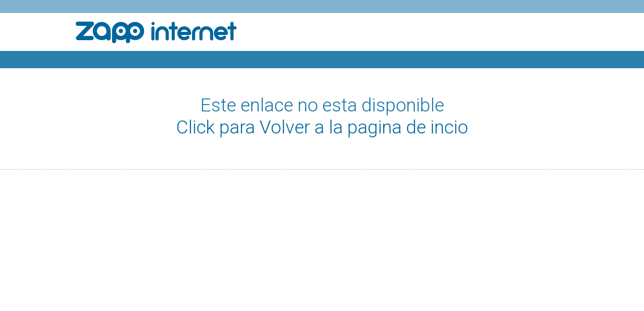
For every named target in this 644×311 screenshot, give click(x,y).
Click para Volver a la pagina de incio (322, 127)
